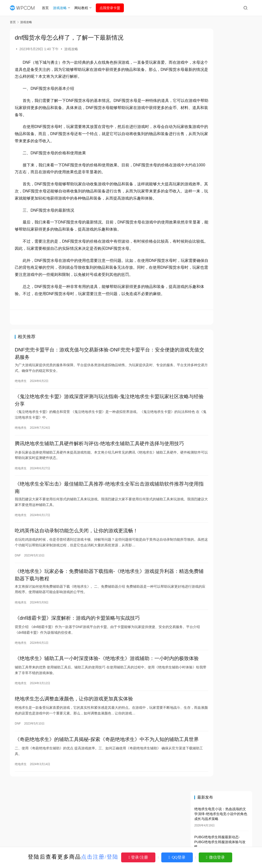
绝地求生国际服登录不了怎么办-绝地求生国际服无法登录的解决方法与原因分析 (221, 145)
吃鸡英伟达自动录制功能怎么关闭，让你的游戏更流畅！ (76, 564)
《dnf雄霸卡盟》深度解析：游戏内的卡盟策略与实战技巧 (77, 653)
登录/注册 (138, 857)
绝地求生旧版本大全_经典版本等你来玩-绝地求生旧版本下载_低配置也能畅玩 (222, 459)
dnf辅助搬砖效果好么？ (215, 491)
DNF (18, 588)
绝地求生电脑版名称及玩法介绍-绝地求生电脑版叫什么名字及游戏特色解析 (221, 224)
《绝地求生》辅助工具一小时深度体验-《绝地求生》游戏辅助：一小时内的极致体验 (97, 698)
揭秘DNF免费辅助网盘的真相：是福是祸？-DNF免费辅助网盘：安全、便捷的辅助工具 (222, 477)
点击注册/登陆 (100, 857)
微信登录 (216, 857)
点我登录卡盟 (112, 8)
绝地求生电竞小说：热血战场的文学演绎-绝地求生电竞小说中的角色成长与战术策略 (221, 61)
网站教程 (83, 8)
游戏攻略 (62, 8)
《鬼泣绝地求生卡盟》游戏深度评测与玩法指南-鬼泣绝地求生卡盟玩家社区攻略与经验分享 (97, 423)
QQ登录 (177, 857)
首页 (48, 8)
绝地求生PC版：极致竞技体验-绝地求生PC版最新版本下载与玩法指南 (221, 303)
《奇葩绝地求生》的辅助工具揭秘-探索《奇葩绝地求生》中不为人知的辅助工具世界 (97, 788)
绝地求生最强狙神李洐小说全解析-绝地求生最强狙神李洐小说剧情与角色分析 (221, 252)
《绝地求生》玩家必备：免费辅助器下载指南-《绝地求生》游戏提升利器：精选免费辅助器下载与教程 (97, 609)
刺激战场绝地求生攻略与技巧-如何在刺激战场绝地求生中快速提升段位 (221, 117)
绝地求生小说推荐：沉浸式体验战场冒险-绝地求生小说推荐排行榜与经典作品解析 (221, 173)
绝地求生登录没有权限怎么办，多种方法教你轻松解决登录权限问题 (221, 505)
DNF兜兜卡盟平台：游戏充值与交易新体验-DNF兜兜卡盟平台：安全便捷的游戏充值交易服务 (97, 375)
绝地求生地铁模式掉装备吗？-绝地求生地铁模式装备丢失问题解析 (222, 383)
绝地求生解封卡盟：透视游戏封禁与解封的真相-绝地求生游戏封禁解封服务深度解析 (222, 346)
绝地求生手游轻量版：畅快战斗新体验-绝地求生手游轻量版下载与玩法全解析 (222, 416)
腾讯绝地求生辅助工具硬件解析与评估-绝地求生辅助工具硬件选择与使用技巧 (97, 471)
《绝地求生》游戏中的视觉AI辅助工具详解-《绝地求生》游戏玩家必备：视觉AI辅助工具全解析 (222, 365)
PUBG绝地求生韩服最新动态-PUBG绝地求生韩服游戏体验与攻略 (220, 89)
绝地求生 (21, 403)
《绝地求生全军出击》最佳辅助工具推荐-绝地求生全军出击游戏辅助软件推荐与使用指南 (97, 519)
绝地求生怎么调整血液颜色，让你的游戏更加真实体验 (74, 743)
